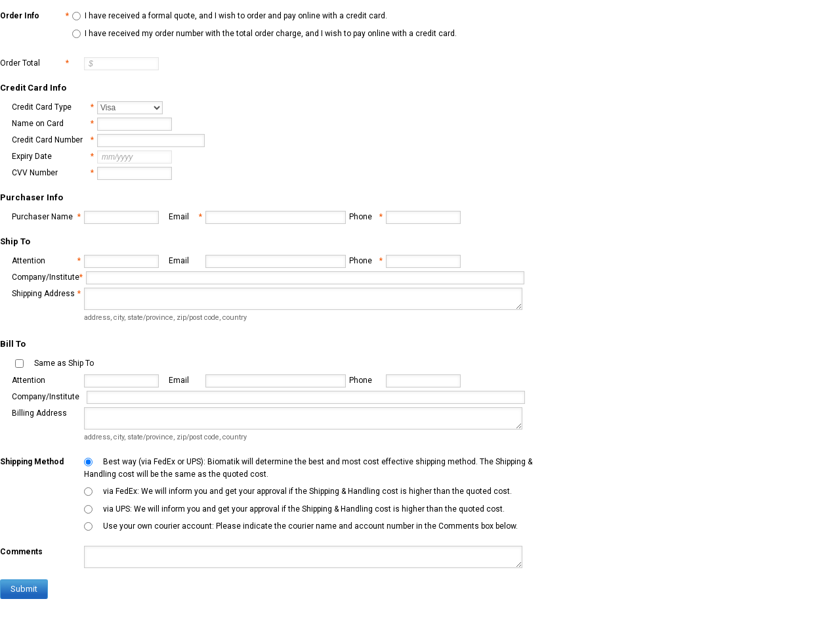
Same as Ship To (64, 363)
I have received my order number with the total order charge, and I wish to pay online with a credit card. (271, 33)
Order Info (34, 16)
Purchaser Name (46, 217)
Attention (46, 261)
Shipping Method (32, 462)
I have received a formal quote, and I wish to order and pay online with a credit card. (236, 16)
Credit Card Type (53, 107)
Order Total (34, 63)
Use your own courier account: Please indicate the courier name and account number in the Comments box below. (310, 526)
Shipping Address (46, 294)
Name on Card (53, 124)
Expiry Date (53, 157)
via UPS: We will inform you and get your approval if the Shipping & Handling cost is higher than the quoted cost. (304, 509)
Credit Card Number (53, 140)
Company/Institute (47, 277)
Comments (21, 552)
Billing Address (39, 413)
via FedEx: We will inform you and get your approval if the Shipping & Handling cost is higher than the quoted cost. (307, 491)
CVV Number (53, 173)
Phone (366, 217)
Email (185, 217)
